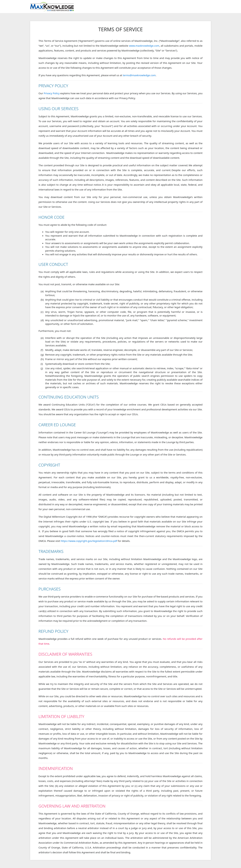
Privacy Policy (52, 93)
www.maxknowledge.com (144, 46)
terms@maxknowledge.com (139, 75)
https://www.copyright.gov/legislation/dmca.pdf (89, 541)
